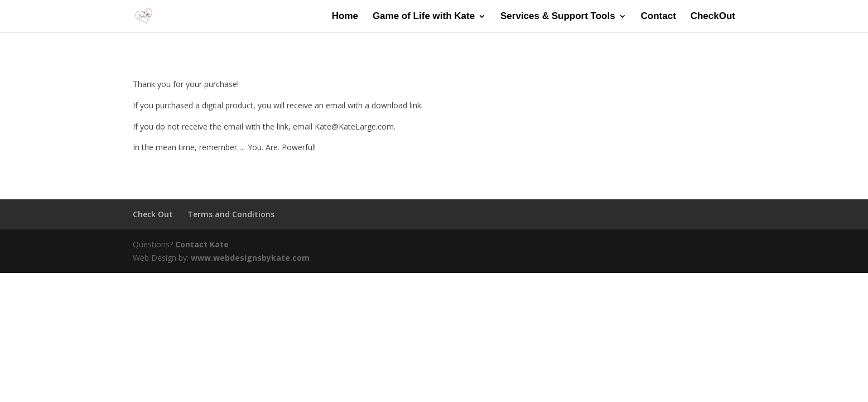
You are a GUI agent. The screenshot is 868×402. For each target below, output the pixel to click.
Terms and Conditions (231, 214)
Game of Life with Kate (424, 17)
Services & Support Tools (558, 17)
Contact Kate (202, 244)
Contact (659, 17)
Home (345, 17)
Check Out (153, 214)
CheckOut (713, 17)
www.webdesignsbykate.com (250, 258)
